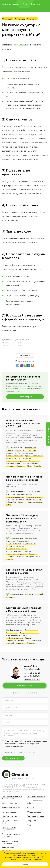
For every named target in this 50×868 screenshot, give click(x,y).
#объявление (11, 453)
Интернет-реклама (10, 803)
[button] (14, 693)
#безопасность (31, 448)
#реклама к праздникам (34, 456)
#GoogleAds (11, 502)
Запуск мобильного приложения (10, 842)
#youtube (38, 466)
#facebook (7, 19)
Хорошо (25, 864)
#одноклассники (29, 544)
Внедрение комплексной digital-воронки (12, 798)
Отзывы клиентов (34, 812)
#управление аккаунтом (15, 641)
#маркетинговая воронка (29, 633)
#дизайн (9, 451)
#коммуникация (21, 451)
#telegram (30, 557)
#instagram (20, 19)
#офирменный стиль (14, 464)
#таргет (18, 458)
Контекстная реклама (11, 808)
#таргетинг (27, 458)
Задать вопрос (25, 397)
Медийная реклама (10, 816)
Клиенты (30, 808)
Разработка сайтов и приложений (11, 835)
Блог (29, 825)
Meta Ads (17, 45)
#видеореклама (34, 492)
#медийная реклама (24, 495)
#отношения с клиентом (15, 546)
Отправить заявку (13, 758)
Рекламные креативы (36, 816)
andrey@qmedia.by (32, 679)
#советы (9, 458)
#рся (8, 500)
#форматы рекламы (31, 464)
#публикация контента (15, 456)
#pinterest (20, 557)
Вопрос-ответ (33, 821)
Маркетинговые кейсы (36, 796)
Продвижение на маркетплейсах (9, 829)
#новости (32, 451)
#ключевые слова (32, 630)
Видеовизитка (25, 686)
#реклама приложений (35, 497)
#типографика (34, 461)
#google (39, 500)
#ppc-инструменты (35, 502)
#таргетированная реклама (16, 461)
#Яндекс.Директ (18, 500)
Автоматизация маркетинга (8, 849)
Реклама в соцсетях (10, 812)
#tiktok (29, 466)
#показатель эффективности (17, 549)
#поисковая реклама (26, 453)
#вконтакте (11, 495)
